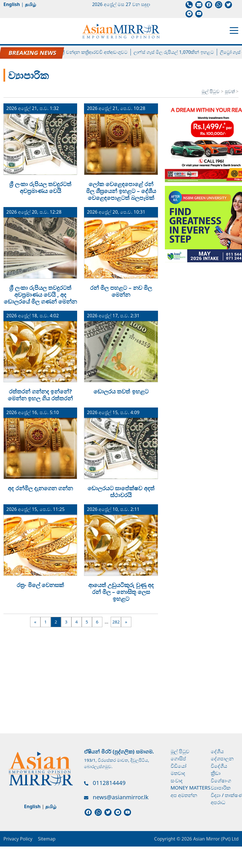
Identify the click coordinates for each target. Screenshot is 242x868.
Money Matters (191, 788)
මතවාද (178, 773)
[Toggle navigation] (234, 30)
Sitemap (47, 839)
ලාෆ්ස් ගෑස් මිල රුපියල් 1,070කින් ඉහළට (178, 52)
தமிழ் (31, 4)
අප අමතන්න (184, 795)
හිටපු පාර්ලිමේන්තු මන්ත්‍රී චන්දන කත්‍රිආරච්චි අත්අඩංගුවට (76, 52)
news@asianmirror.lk (121, 797)
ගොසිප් (178, 758)
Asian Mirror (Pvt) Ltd (215, 839)
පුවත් (230, 91)
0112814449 (109, 783)
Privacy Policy (18, 839)
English (12, 4)
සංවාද (177, 781)
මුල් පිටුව (211, 91)
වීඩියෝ (178, 766)
